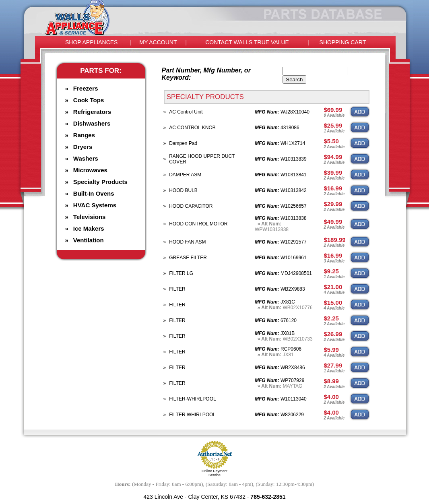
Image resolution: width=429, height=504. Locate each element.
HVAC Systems (95, 205)
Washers (86, 158)
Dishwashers (92, 123)
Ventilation (89, 240)
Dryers (83, 147)
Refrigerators (92, 112)
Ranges (84, 135)
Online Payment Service (214, 473)
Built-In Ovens (94, 193)
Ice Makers (89, 228)
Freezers (86, 88)
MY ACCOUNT (158, 42)
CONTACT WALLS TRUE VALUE (247, 42)
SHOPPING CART (343, 42)
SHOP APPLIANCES (91, 42)
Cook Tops (89, 100)
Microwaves (90, 170)
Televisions (90, 217)
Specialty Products (100, 182)
